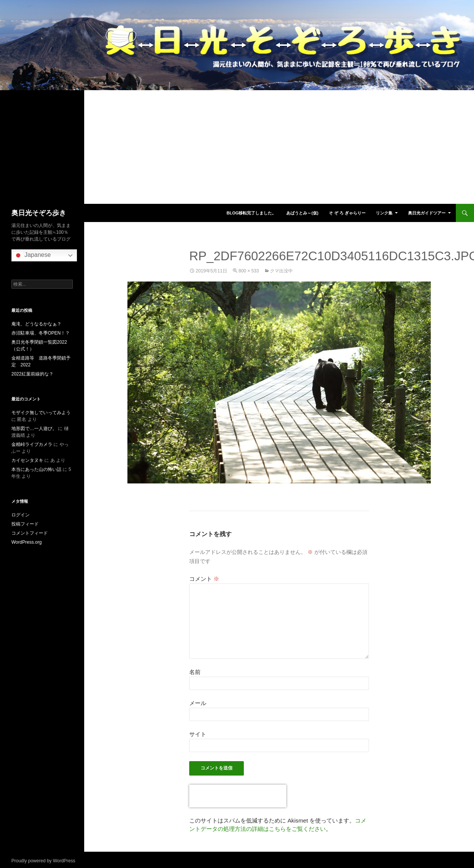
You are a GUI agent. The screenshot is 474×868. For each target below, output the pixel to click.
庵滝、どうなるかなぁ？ (36, 324)
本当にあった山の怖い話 (36, 469)
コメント (204, 579)
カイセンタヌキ (27, 460)
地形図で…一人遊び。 (34, 429)
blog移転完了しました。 (251, 213)
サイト (198, 734)
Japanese (32, 255)
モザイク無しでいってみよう (41, 413)
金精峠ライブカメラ (32, 444)
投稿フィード (25, 524)
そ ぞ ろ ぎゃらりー (347, 213)
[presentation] (238, 796)
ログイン (20, 515)
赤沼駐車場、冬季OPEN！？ (41, 333)
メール (198, 703)
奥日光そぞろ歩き (39, 213)
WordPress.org (27, 542)
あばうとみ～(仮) (302, 213)
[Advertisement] (237, 147)
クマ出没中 (281, 271)
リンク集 (384, 213)
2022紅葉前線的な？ (32, 374)
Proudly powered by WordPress (43, 861)
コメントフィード (30, 533)
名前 (195, 672)
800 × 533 (249, 271)
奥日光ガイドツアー (427, 213)
